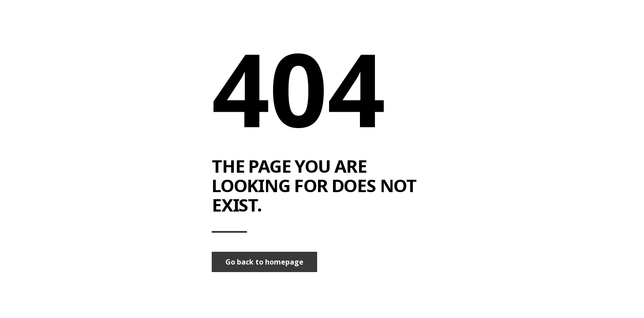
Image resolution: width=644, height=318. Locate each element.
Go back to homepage (264, 262)
